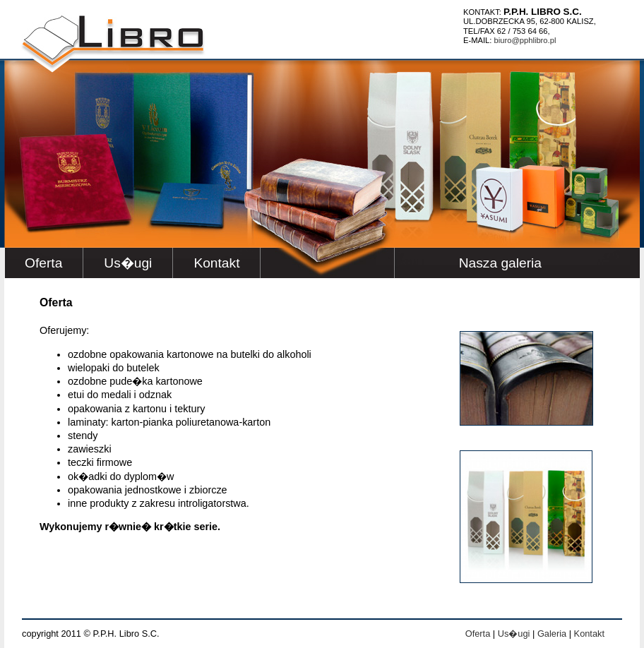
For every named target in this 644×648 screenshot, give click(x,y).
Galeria (552, 634)
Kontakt (216, 263)
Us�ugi (128, 263)
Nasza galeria (500, 263)
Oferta (43, 263)
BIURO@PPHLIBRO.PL (525, 40)
